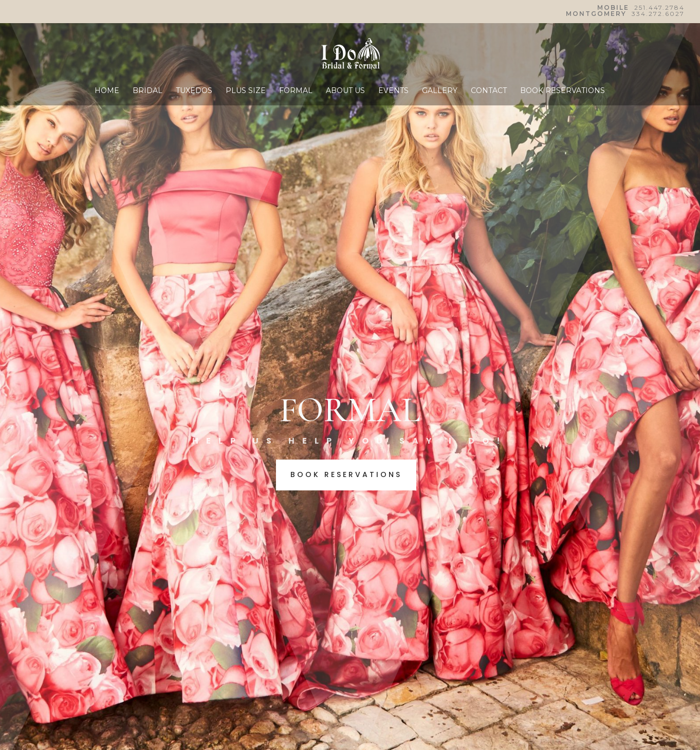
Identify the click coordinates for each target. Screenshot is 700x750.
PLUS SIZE (246, 91)
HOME (107, 91)
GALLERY (440, 91)
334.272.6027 (658, 14)
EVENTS (393, 91)
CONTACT (489, 91)
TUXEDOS (194, 91)
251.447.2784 (659, 7)
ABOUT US (345, 91)
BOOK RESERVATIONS (563, 91)
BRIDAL (148, 91)
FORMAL (296, 91)
